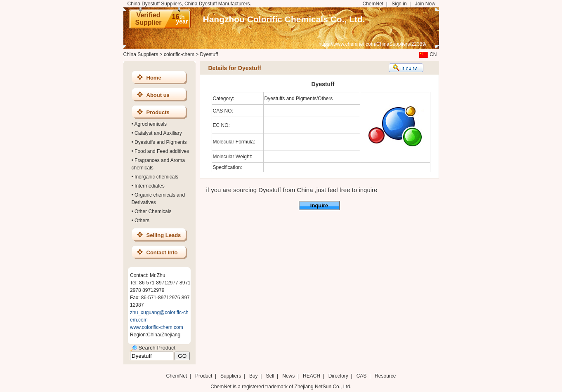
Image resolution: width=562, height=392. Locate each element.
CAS (362, 376)
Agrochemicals (150, 124)
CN (427, 54)
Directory (338, 376)
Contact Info (162, 252)
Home (154, 78)
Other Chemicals (153, 211)
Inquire (319, 205)
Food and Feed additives (162, 151)
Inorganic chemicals (156, 177)
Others (142, 221)
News (288, 376)
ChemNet (373, 4)
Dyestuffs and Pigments (161, 142)
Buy (254, 376)
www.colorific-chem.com (157, 327)
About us (158, 95)
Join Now (425, 4)
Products (158, 112)
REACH (312, 376)
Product (204, 376)
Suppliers (231, 376)
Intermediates (150, 186)
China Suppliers (141, 54)
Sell (270, 376)
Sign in (399, 4)
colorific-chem (179, 54)
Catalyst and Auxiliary (158, 133)
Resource (385, 376)
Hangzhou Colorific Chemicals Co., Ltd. (284, 19)
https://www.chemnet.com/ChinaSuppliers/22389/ (372, 44)
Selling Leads (164, 235)
